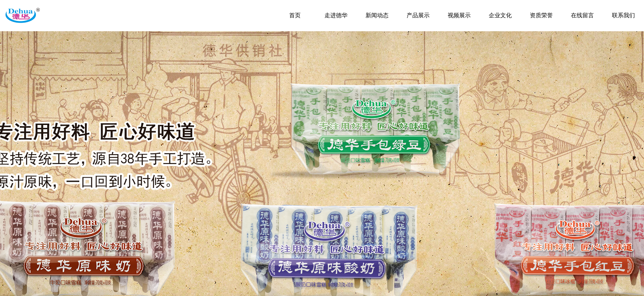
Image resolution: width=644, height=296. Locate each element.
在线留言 (582, 15)
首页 (295, 15)
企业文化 (500, 15)
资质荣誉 (541, 15)
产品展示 (418, 15)
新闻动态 (377, 15)
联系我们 (623, 15)
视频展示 (459, 15)
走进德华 (336, 15)
